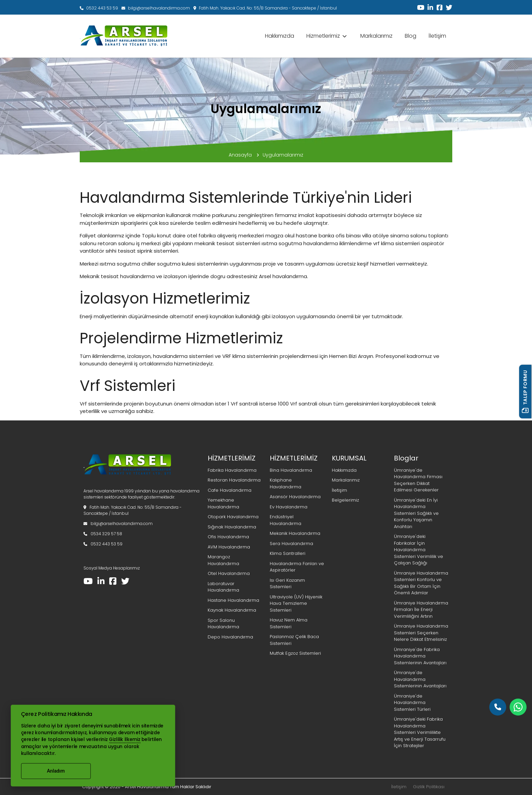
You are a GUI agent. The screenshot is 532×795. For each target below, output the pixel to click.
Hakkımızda (280, 36)
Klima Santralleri (288, 553)
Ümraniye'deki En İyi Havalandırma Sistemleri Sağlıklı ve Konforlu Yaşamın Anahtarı (416, 513)
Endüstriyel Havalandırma (286, 520)
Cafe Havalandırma (230, 490)
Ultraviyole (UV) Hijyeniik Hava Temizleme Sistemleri (296, 603)
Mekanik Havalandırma (295, 533)
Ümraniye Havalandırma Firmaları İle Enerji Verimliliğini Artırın (421, 610)
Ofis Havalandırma (228, 537)
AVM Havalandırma (229, 547)
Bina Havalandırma (291, 470)
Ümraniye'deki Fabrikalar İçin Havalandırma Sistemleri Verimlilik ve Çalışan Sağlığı (419, 550)
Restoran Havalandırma (234, 480)
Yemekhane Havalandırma (223, 503)
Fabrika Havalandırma (232, 470)
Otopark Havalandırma (233, 517)
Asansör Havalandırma (295, 497)
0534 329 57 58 (103, 534)
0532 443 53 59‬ (99, 8)
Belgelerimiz (345, 500)
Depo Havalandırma (230, 637)
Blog (411, 36)
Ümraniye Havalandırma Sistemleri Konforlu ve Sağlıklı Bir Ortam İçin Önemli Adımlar (421, 583)
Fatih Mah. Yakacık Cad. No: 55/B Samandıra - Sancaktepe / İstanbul (265, 8)
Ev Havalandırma (289, 507)
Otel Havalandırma (229, 573)
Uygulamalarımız (283, 155)
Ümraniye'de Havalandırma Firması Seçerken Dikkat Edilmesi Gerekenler (418, 480)
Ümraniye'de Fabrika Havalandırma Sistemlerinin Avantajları (420, 656)
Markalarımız (376, 36)
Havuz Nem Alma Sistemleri (289, 623)
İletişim (437, 36)
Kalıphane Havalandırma (286, 483)
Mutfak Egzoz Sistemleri (295, 653)
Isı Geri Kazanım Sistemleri (287, 584)
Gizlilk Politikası (429, 787)
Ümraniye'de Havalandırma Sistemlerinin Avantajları (420, 679)
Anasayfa (244, 155)
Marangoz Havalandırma (223, 560)
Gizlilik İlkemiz (125, 739)
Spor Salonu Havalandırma (223, 624)
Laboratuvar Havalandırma (223, 587)
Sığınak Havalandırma (232, 527)
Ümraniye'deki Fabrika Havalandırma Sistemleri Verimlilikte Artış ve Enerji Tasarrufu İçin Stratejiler (420, 732)
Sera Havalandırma (291, 544)
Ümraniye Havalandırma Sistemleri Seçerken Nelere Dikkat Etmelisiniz (421, 633)
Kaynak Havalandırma (232, 610)
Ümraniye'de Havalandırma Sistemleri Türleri (412, 703)
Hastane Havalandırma (233, 600)
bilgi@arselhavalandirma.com (156, 8)
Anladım (56, 771)
